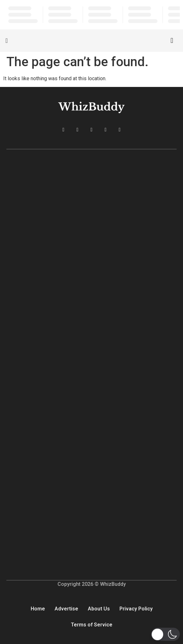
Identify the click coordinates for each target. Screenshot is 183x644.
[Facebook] (64, 130)
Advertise (66, 609)
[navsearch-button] (172, 41)
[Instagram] (106, 130)
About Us (99, 609)
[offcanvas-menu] (7, 41)
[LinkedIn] (92, 130)
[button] (165, 634)
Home (38, 609)
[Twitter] (78, 130)
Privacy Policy (136, 609)
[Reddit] (120, 130)
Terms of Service (92, 625)
